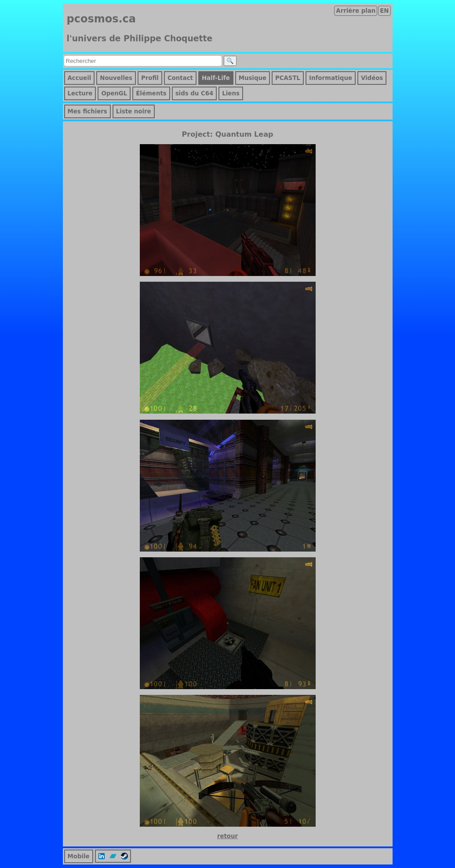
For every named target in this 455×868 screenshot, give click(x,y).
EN (384, 11)
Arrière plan (356, 11)
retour (227, 836)
